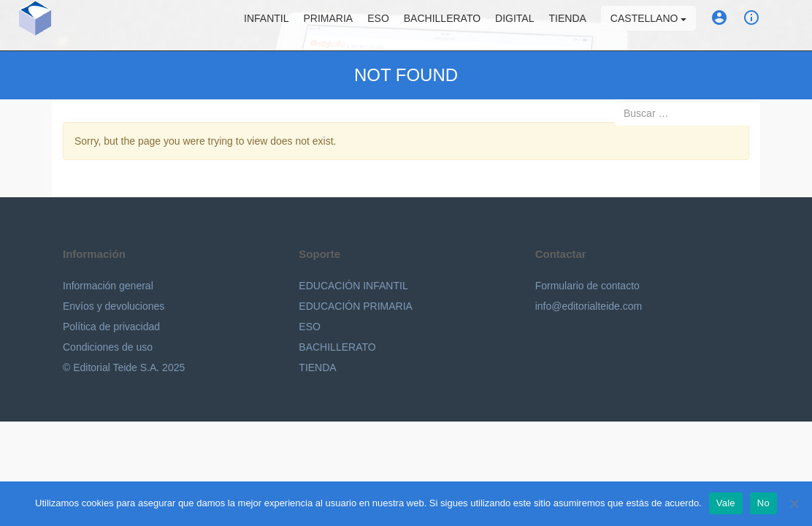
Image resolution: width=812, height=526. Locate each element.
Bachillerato (452, 26)
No (763, 503)
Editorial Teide (24, 25)
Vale (726, 503)
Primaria (339, 26)
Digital (525, 26)
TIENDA (317, 367)
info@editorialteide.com (589, 306)
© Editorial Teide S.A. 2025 (124, 367)
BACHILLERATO (337, 347)
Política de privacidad (111, 327)
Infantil (276, 26)
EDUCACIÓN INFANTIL (353, 286)
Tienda (578, 26)
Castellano (659, 26)
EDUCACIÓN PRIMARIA (356, 306)
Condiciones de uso (108, 347)
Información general (108, 286)
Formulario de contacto (587, 286)
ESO (389, 26)
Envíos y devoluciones (114, 306)
